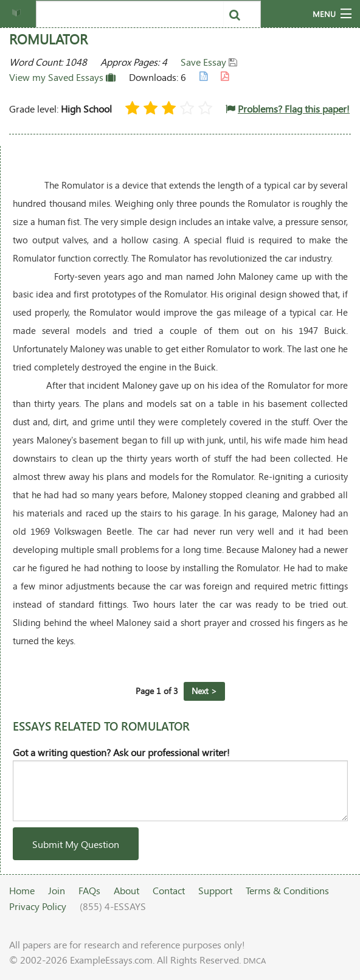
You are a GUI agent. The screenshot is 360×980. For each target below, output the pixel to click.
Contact (169, 890)
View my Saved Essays (62, 77)
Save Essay (209, 62)
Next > (204, 691)
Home (22, 890)
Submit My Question (76, 844)
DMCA (254, 961)
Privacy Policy (38, 906)
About (126, 890)
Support (215, 890)
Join (57, 890)
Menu (324, 14)
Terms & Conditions (287, 890)
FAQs (89, 890)
